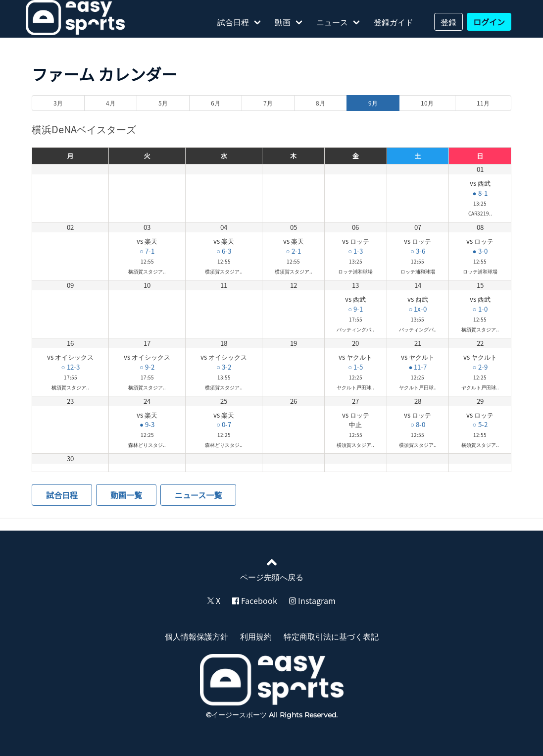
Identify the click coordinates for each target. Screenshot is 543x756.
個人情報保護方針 (197, 636)
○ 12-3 (71, 367)
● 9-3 (147, 424)
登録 (448, 22)
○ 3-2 (224, 367)
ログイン (489, 22)
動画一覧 (126, 495)
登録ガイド (394, 22)
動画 (283, 22)
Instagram (312, 600)
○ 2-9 (480, 367)
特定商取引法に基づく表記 (331, 636)
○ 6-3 (224, 251)
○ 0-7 (224, 424)
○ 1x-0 (418, 309)
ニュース (332, 22)
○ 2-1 (294, 251)
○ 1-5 (355, 367)
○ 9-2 (147, 367)
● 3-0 (480, 251)
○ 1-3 (355, 251)
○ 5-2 (480, 424)
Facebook (255, 600)
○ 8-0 (418, 424)
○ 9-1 (355, 309)
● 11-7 (418, 367)
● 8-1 (480, 193)
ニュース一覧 (198, 495)
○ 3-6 (418, 251)
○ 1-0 (480, 309)
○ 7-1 (147, 251)
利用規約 (256, 636)
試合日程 (233, 22)
